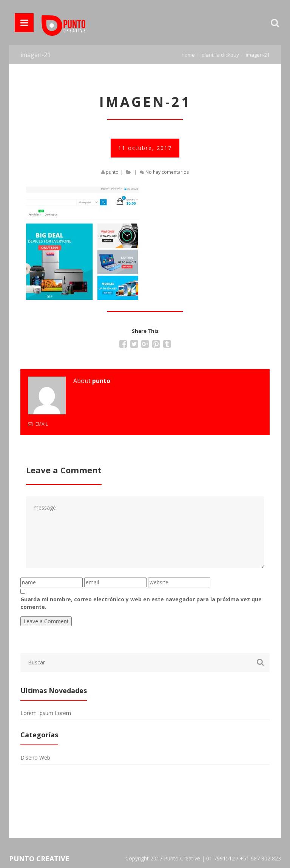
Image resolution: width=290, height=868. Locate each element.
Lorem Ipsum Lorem (46, 713)
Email (38, 424)
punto (112, 172)
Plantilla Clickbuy (220, 55)
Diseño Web (35, 758)
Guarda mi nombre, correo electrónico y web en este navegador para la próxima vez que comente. (141, 603)
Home (188, 55)
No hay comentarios (167, 172)
